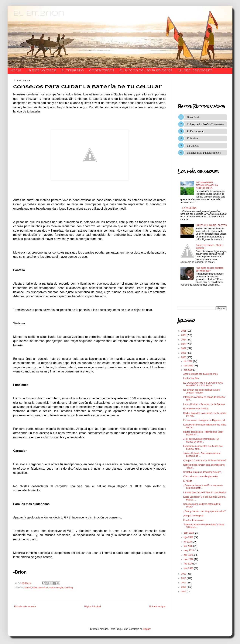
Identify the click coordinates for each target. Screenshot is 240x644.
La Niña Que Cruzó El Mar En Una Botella (204, 493)
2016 (184, 587)
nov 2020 (189, 366)
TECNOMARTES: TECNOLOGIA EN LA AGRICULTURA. (207, 185)
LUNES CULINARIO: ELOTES (211, 225)
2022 (184, 348)
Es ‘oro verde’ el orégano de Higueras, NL (204, 420)
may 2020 (189, 550)
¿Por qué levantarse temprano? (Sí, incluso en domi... (201, 440)
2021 (184, 353)
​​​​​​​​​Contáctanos (102, 71)
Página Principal (93, 607)
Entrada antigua (157, 607)
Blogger (147, 629)
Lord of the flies (191, 378)
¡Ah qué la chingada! (194, 516)
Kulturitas (193, 138)
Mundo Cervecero (195, 71)
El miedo (188, 481)
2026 (184, 331)
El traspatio (73, 71)
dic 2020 (189, 361)
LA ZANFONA (189, 208)
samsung (69, 588)
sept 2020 (189, 533)
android (28, 588)
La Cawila (193, 146)
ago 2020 (189, 537)
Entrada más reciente (25, 607)
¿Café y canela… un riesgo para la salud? (204, 511)
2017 (184, 583)
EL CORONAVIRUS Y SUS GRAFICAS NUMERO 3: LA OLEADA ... (203, 384)
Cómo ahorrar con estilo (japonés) (200, 476)
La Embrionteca (41, 71)
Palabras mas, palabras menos (204, 153)
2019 (184, 574)
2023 (184, 344)
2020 (184, 357)
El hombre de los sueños (196, 409)
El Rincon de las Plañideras (146, 71)
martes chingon (57, 588)
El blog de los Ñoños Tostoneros (205, 124)
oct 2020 (189, 370)
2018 (184, 578)
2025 (184, 335)
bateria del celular (40, 588)
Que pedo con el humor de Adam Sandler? (205, 461)
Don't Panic (194, 117)
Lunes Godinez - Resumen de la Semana (204, 404)
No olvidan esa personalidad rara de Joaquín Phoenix (202, 391)
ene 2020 (189, 568)
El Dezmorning (196, 131)
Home (16, 71)
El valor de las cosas (194, 520)
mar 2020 (189, 559)
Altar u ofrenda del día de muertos (200, 374)
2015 (184, 592)
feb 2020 (189, 564)
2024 (184, 340)
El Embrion (39, 13)
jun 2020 (189, 546)
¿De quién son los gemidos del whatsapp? (210, 269)
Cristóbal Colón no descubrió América (202, 472)
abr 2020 (189, 555)
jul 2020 (188, 542)
